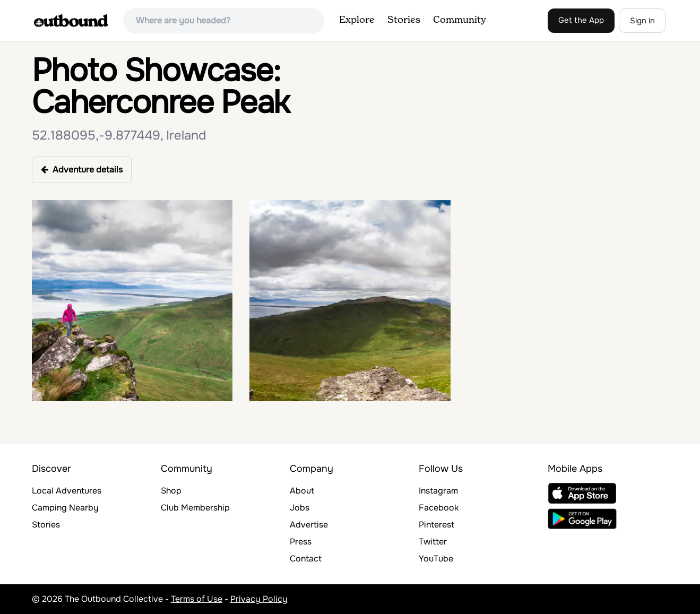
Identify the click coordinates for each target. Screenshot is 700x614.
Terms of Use (197, 599)
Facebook (439, 508)
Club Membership (195, 508)
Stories (404, 20)
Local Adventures (67, 491)
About (302, 491)
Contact (306, 559)
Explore (357, 20)
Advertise (309, 525)
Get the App (581, 20)
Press (301, 542)
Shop (171, 491)
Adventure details (82, 170)
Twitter (433, 542)
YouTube (436, 559)
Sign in (642, 21)
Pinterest (437, 525)
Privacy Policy (259, 599)
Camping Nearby (65, 508)
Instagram (438, 491)
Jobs (300, 508)
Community (460, 20)
